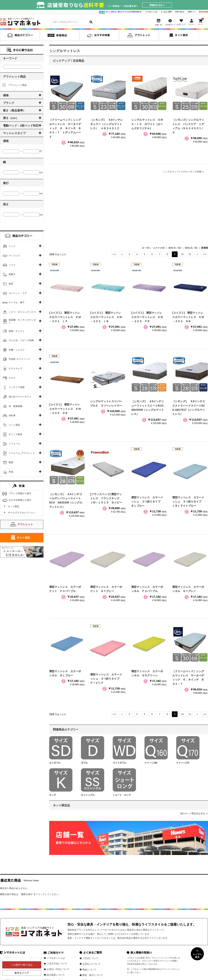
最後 (205, 254)
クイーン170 (183, 763)
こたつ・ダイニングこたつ (22, 312)
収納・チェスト (17, 331)
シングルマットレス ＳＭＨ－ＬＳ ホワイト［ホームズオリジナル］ (147, 124)
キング (53, 795)
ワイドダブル (120, 763)
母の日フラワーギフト (20, 397)
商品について (89, 970)
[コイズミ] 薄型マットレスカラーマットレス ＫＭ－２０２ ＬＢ (106, 317)
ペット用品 (14, 425)
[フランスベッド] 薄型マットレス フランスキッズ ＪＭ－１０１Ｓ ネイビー (106, 498)
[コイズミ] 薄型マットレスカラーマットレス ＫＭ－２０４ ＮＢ (188, 317)
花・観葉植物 (16, 406)
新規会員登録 (203, 12)
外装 (11, 472)
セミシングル (88, 795)
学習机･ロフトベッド (19, 359)
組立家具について (56, 975)
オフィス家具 (16, 434)
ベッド (12, 246)
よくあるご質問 (166, 12)
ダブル (84, 763)
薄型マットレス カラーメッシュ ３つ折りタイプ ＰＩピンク (106, 679)
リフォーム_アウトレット (22, 453)
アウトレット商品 (15, 85)
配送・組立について (93, 975)
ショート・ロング (122, 795)
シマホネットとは (151, 12)
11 (190, 254)
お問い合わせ (180, 12)
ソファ (12, 265)
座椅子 (12, 274)
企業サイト (192, 12)
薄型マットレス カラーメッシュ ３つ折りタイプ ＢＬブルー (147, 502)
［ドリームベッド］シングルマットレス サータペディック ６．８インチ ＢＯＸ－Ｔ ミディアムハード (65, 128)
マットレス (14, 256)
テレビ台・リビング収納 (21, 340)
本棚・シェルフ (17, 350)
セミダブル (55, 763)
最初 (114, 254)
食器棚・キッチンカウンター (22, 321)
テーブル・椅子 (17, 303)
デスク (12, 378)
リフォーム (14, 444)
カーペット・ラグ (18, 293)
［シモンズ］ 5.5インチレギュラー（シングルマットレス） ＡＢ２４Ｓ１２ (107, 124)
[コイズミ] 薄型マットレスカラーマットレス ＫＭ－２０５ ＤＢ (65, 409)
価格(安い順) (175, 248)
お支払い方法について (58, 969)
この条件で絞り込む (22, 965)
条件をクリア (22, 973)
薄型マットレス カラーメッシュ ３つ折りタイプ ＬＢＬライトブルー (188, 502)
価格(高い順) (191, 248)
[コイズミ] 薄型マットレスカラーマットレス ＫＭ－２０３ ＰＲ (147, 317)
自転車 (12, 415)
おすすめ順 (159, 248)
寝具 (11, 284)
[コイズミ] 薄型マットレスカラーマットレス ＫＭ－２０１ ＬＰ (65, 317)
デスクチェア (16, 369)
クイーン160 (151, 763)
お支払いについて (92, 964)
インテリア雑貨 (17, 387)
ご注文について (90, 958)
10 (182, 254)
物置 (11, 462)
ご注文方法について (57, 964)
